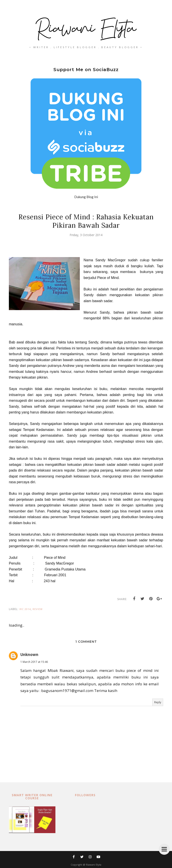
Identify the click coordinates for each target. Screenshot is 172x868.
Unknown (29, 655)
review (38, 609)
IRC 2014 (25, 609)
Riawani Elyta (94, 865)
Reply (158, 702)
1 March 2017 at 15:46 (34, 662)
